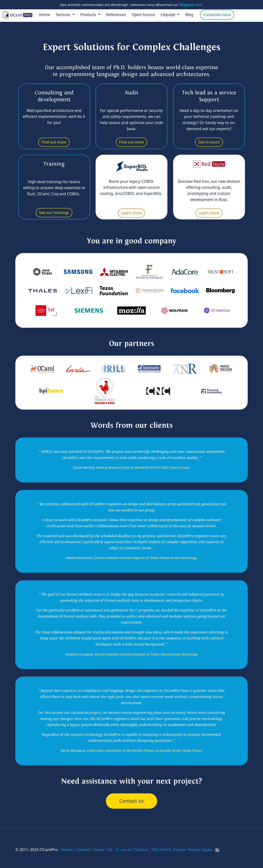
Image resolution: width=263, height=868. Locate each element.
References (116, 15)
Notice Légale (200, 850)
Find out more (54, 142)
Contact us (131, 801)
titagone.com (191, 5)
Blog (189, 15)
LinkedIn (84, 850)
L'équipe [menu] (168, 15)
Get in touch (209, 142)
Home (45, 15)
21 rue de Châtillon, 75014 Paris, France (150, 850)
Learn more (131, 213)
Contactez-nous (217, 15)
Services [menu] (64, 15)
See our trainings (54, 213)
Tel (110, 850)
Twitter (67, 850)
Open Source (143, 15)
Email (99, 850)
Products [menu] (89, 15)
